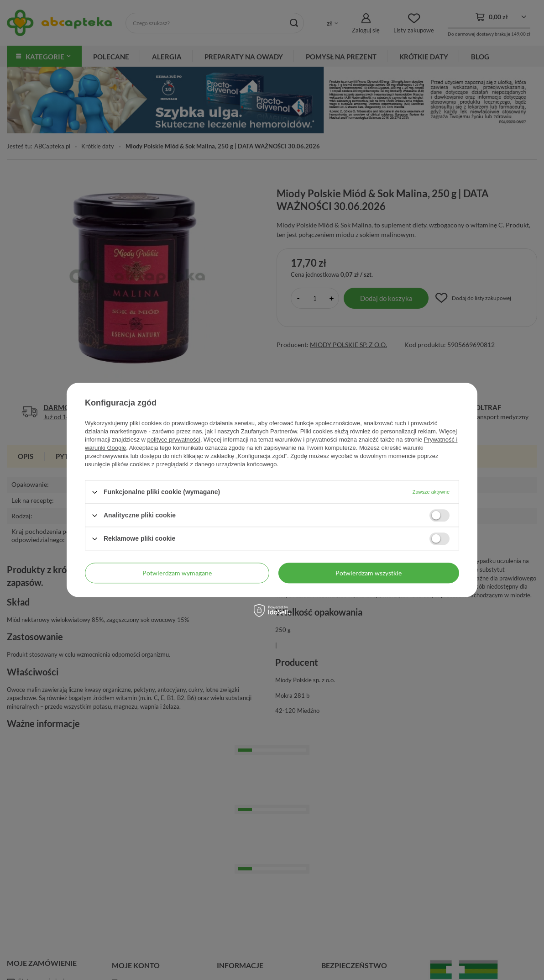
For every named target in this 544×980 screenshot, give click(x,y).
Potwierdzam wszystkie (369, 573)
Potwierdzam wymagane (177, 573)
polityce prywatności (174, 440)
